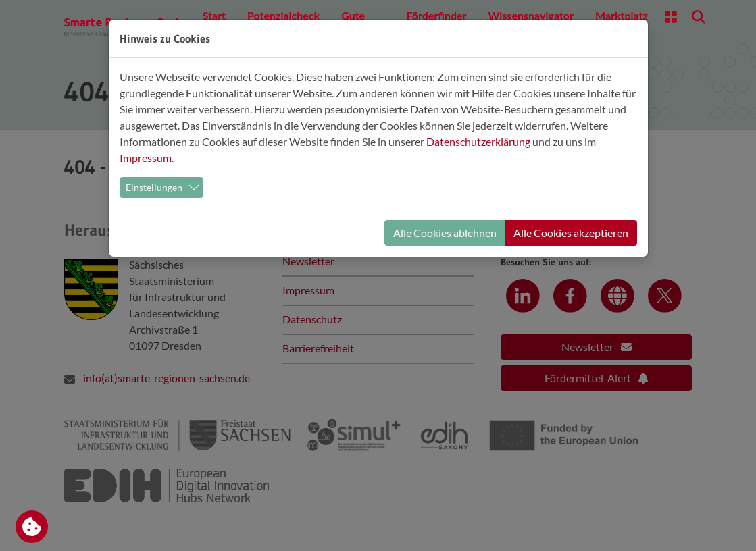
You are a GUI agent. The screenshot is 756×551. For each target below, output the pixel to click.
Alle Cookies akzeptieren (571, 233)
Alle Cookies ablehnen (445, 233)
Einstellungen (154, 187)
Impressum (146, 158)
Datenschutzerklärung (478, 141)
